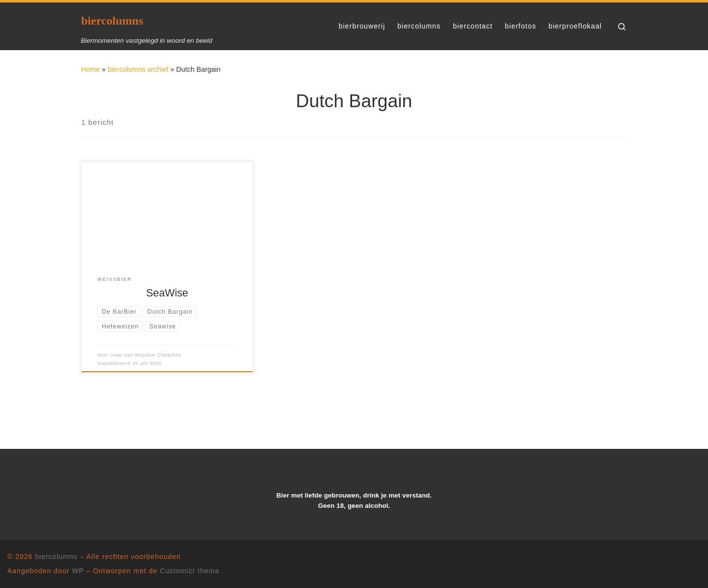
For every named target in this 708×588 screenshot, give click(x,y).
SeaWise (167, 293)
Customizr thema (190, 571)
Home (90, 69)
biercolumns (56, 557)
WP (78, 571)
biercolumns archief (138, 69)
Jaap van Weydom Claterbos (146, 355)
